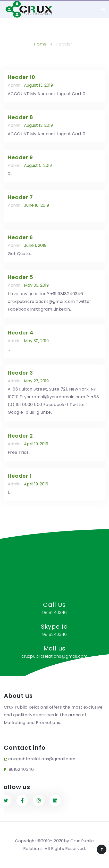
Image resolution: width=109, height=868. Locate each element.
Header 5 (20, 277)
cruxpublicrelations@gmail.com (42, 759)
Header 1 (20, 476)
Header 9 (20, 157)
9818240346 (21, 769)
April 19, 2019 (36, 444)
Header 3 (20, 373)
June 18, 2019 (36, 205)
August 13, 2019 (38, 85)
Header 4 (20, 333)
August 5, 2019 (38, 165)
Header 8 (20, 117)
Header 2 (20, 436)
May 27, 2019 (36, 381)
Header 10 (22, 77)
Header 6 (20, 237)
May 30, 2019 (36, 285)
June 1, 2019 (35, 245)
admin (14, 85)
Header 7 (20, 197)
